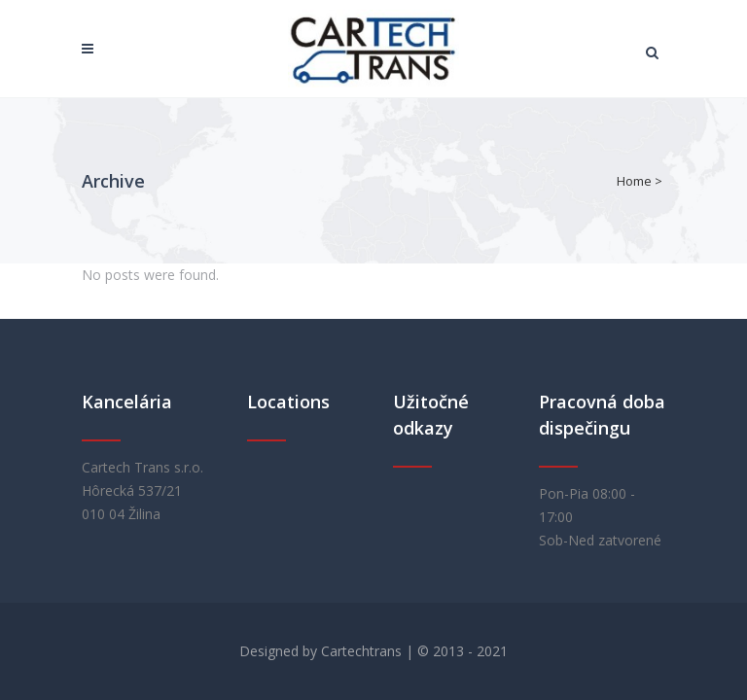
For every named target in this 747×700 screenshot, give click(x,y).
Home (634, 181)
